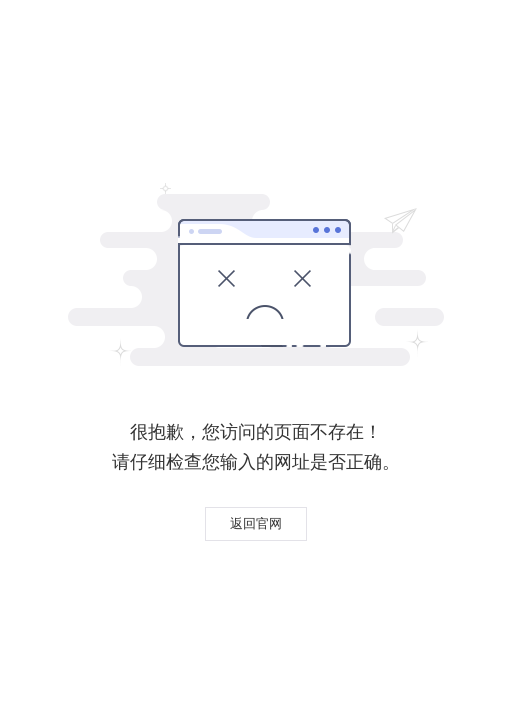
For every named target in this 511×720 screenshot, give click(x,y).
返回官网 (256, 523)
